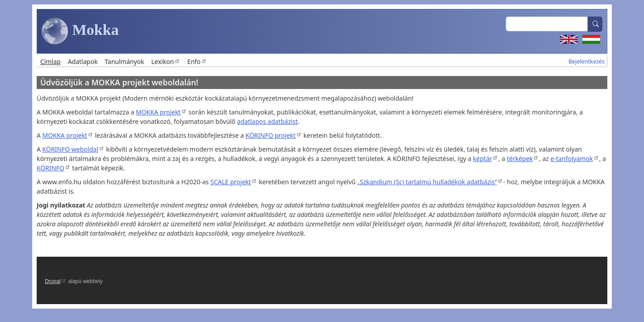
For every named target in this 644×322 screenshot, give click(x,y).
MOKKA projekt (161, 112)
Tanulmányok (124, 61)
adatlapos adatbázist (267, 121)
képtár (486, 159)
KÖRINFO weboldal (74, 149)
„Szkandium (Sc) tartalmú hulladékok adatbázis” (430, 182)
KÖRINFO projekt (274, 135)
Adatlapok (83, 61)
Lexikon (166, 61)
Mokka (80, 31)
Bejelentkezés (587, 61)
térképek (523, 159)
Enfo (197, 61)
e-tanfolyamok (575, 159)
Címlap (51, 61)
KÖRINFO (54, 168)
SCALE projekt (234, 182)
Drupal (56, 281)
